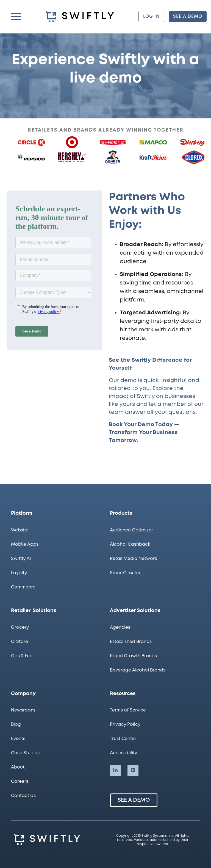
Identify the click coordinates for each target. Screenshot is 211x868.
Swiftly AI (21, 559)
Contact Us (23, 796)
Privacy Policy (125, 725)
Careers (20, 782)
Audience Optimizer (131, 530)
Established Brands (131, 642)
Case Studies (25, 753)
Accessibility (123, 753)
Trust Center (123, 739)
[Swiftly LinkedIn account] (115, 770)
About (18, 767)
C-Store (20, 642)
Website (20, 530)
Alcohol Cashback (130, 544)
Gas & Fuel (22, 656)
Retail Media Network (134, 559)
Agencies (120, 627)
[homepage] (81, 16)
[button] (16, 16)
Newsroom (23, 710)
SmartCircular (125, 573)
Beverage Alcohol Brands (138, 670)
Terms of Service (128, 710)
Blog (16, 725)
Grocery (20, 627)
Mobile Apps (25, 544)
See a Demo (134, 800)
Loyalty (19, 573)
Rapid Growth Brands (133, 656)
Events (18, 739)
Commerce (23, 587)
